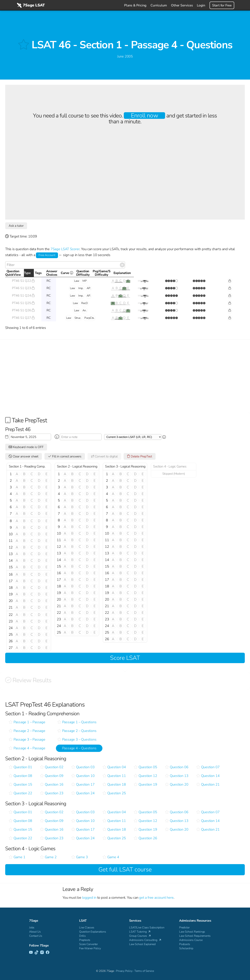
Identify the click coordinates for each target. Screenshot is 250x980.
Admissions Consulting (145, 940)
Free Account (47, 255)
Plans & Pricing (135, 5)
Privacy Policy (124, 971)
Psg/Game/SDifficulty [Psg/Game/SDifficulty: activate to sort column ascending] (197, 273)
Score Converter (88, 944)
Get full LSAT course (125, 870)
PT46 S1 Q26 (23, 310)
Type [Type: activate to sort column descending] (47, 273)
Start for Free (222, 5)
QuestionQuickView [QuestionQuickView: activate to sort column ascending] (22, 273)
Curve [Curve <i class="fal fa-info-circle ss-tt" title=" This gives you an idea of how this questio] (149, 274)
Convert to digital (104, 456)
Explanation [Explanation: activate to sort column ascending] (228, 273)
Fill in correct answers (65, 456)
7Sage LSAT (31, 5)
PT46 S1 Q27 (23, 318)
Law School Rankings (192, 932)
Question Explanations (93, 932)
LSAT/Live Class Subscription (147, 928)
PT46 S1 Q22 (23, 281)
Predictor (184, 928)
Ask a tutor (16, 226)
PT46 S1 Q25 (23, 303)
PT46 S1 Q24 (23, 296)
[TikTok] (36, 953)
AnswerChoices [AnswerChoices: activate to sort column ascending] (119, 273)
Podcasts (185, 944)
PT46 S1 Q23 (23, 288)
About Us (35, 932)
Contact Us (36, 936)
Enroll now (144, 116)
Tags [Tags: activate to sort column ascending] (79, 273)
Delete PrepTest (140, 456)
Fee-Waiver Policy (90, 948)
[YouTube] (31, 953)
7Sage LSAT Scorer (65, 249)
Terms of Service (144, 971)
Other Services (182, 5)
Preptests (85, 940)
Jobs (32, 928)
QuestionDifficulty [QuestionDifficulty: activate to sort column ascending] (170, 273)
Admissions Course (191, 940)
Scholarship (186, 948)
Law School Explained (142, 944)
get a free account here (156, 898)
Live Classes (87, 928)
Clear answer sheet (24, 456)
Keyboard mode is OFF (26, 447)
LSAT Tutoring (140, 932)
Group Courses (140, 936)
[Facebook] (48, 953)
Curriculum (159, 5)
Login (201, 5)
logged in (89, 898)
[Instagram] (42, 953)
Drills (82, 936)
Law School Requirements (195, 936)
